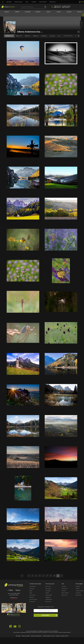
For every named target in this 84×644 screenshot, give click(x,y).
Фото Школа (65, 589)
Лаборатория (49, 599)
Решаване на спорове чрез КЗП (62, 636)
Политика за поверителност (36, 636)
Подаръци (48, 597)
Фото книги (48, 589)
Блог (27, 2)
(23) (36, 36)
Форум (48, 12)
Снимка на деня (79, 591)
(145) (19, 36)
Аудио (31, 593)
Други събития (65, 593)
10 (54, 576)
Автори (59, 12)
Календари (48, 591)
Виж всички (32, 601)
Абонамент (49, 615)
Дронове (32, 597)
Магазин (9, 2)
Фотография (43, 2)
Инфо (59, 36)
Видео (31, 591)
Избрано (7, 12)
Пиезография (49, 595)
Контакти (52, 2)
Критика (69, 12)
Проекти (38, 12)
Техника (64, 591)
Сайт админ (18, 636)
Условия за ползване (26, 636)
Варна (17, 590)
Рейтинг (17, 12)
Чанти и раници (33, 599)
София (10, 590)
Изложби (64, 586)
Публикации (52, 36)
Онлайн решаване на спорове (49, 636)
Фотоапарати (33, 586)
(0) (28, 36)
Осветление (32, 595)
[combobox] (68, 36)
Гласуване (28, 12)
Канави (47, 593)
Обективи (32, 589)
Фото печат (48, 586)
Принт (19, 2)
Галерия (34, 2)
